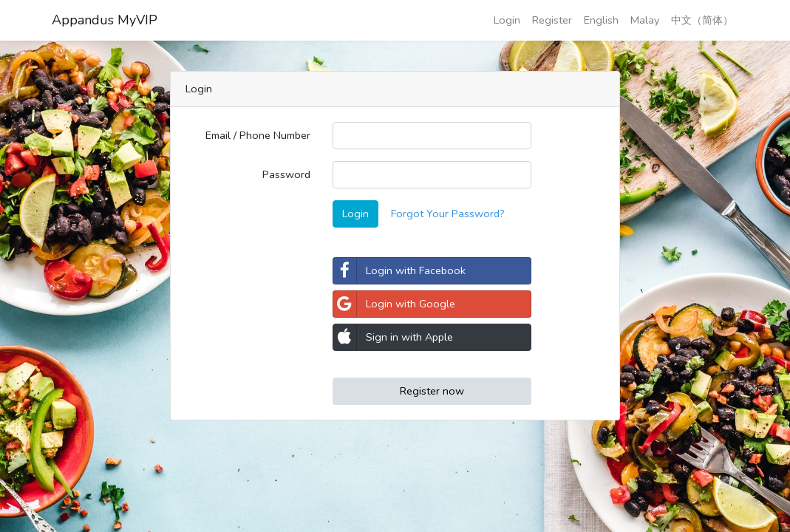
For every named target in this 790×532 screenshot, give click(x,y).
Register (552, 20)
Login (507, 20)
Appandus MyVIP (105, 20)
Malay (645, 20)
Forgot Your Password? (448, 214)
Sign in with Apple (393, 337)
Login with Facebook (399, 271)
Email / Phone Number (258, 135)
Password (286, 174)
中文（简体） (702, 20)
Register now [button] (432, 391)
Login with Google (394, 304)
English (601, 20)
